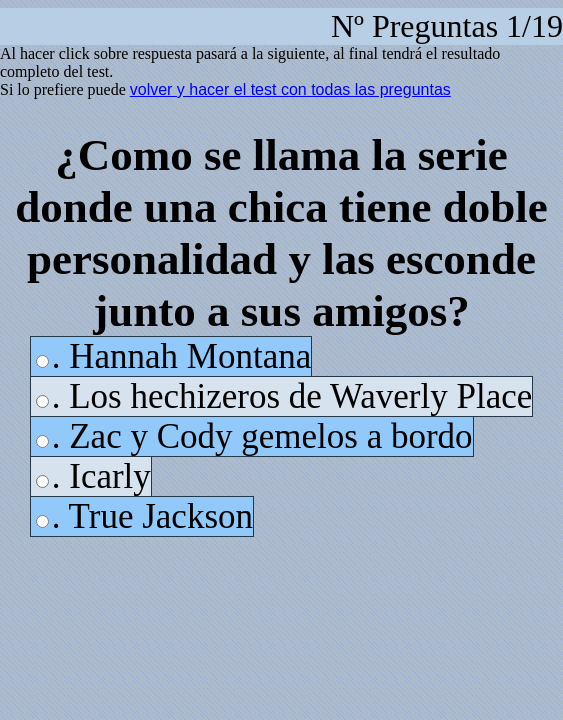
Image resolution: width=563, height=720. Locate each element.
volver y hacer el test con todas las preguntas (290, 89)
